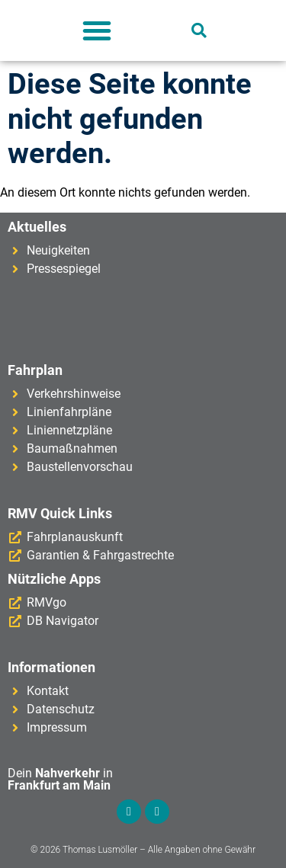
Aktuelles (37, 227)
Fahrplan (35, 370)
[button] (97, 30)
